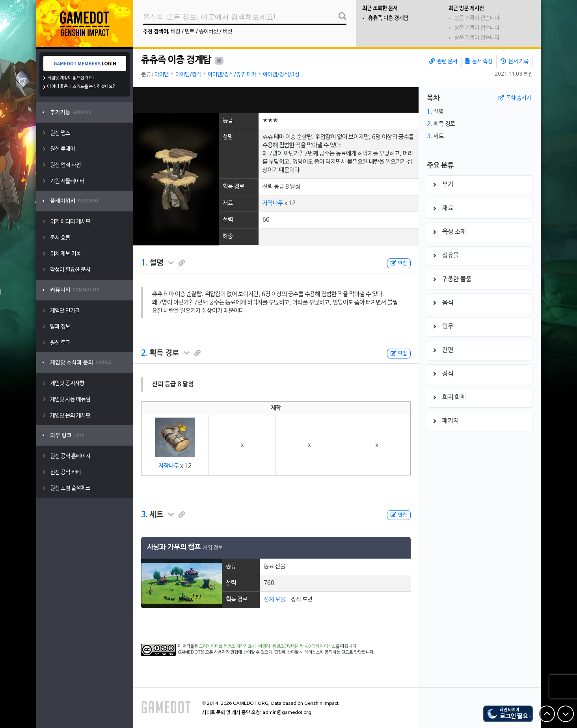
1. (144, 263)
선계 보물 (275, 600)
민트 (190, 32)
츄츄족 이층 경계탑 (388, 18)
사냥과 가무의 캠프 (174, 547)
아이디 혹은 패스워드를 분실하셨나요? (81, 87)
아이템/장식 (188, 75)
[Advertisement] (276, 100)
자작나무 (273, 203)
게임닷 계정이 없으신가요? (71, 78)
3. (144, 515)
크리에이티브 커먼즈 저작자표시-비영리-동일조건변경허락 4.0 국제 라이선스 (267, 646)
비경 (175, 32)
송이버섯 (208, 32)
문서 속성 (479, 61)
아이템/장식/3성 (281, 75)
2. (144, 353)
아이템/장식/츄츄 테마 (232, 75)
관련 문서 (443, 61)
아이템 (162, 75)
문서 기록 (515, 61)
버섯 (227, 32)
